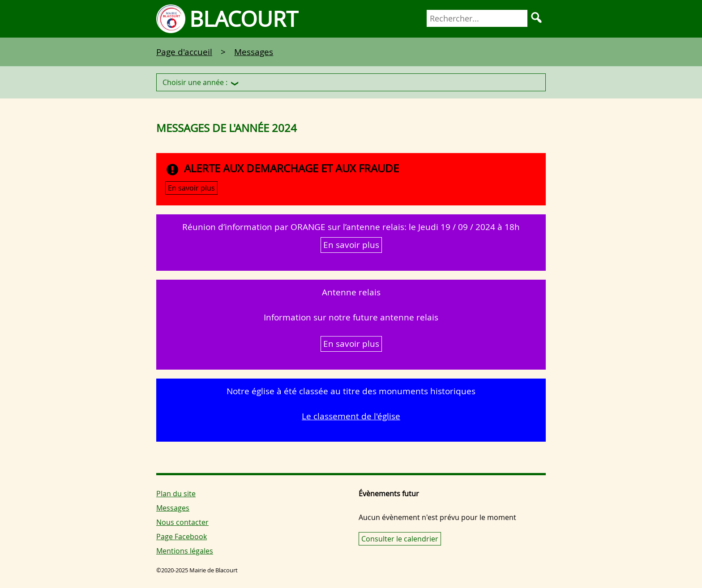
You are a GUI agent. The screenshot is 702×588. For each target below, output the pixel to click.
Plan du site (176, 494)
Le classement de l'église (351, 416)
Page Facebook (182, 537)
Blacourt (244, 19)
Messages (254, 52)
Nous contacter (182, 522)
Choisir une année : (195, 82)
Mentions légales (185, 551)
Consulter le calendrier (400, 539)
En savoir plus (191, 188)
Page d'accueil (184, 52)
